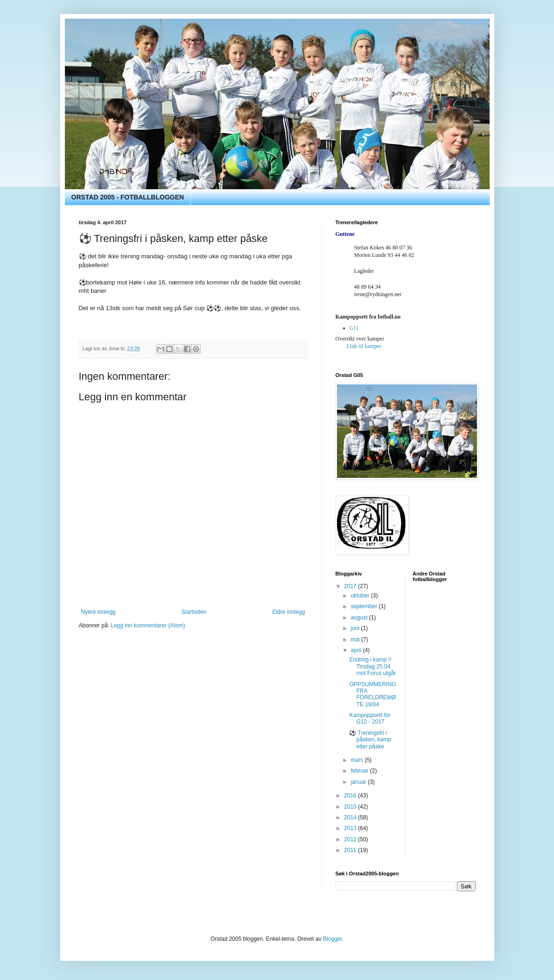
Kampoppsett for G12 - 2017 (370, 718)
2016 (351, 795)
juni (356, 628)
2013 (351, 828)
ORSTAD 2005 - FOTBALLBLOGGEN (128, 197)
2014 (351, 817)
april (357, 650)
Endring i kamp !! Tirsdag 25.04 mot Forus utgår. (373, 666)
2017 (351, 586)
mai (356, 639)
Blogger (333, 939)
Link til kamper (364, 346)
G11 (354, 328)
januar (359, 782)
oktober (361, 596)
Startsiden (194, 612)
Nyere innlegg (98, 612)
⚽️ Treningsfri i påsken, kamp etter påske (370, 740)
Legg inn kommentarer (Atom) (148, 625)
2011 (351, 850)
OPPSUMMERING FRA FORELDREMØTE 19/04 (372, 694)
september (365, 606)
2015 (351, 807)
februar (360, 771)
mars (358, 760)
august (360, 618)
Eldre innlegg (288, 612)
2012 (351, 839)
